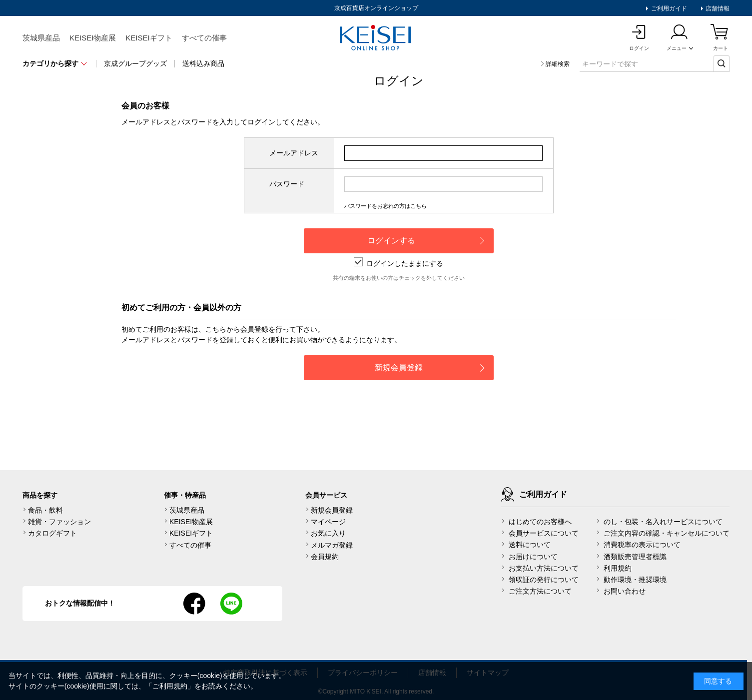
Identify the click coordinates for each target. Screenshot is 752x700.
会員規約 (325, 557)
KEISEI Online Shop (376, 38)
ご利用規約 (170, 686)
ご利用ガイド (668, 8)
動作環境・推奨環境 (635, 580)
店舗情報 (717, 8)
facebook (194, 604)
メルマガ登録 (332, 545)
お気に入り (328, 533)
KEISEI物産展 (93, 38)
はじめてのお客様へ (540, 522)
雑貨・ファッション (59, 522)
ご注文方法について (540, 591)
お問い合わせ (625, 591)
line (231, 604)
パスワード (287, 184)
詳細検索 (558, 64)
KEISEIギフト (149, 38)
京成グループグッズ (135, 63)
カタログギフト (52, 533)
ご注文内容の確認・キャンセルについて (667, 533)
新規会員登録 (332, 510)
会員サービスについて (544, 533)
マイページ (328, 522)
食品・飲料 (45, 510)
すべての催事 (204, 38)
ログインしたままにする (398, 263)
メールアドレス (294, 153)
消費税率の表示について (642, 545)
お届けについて (533, 557)
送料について (530, 545)
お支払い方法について (544, 568)
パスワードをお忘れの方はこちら (385, 206)
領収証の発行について (544, 580)
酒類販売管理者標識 (635, 557)
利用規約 (618, 568)
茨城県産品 (41, 38)
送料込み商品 (203, 63)
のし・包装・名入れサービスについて (663, 522)
